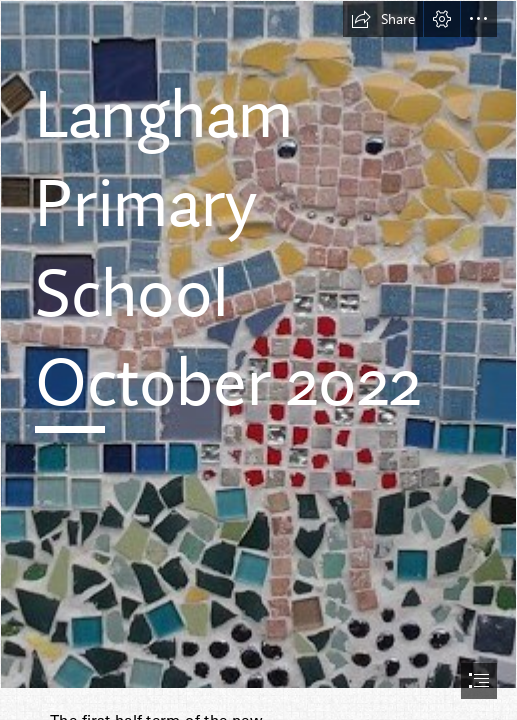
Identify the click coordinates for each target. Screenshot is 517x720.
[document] (258, 360)
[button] (383, 19)
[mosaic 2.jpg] (258, 344)
